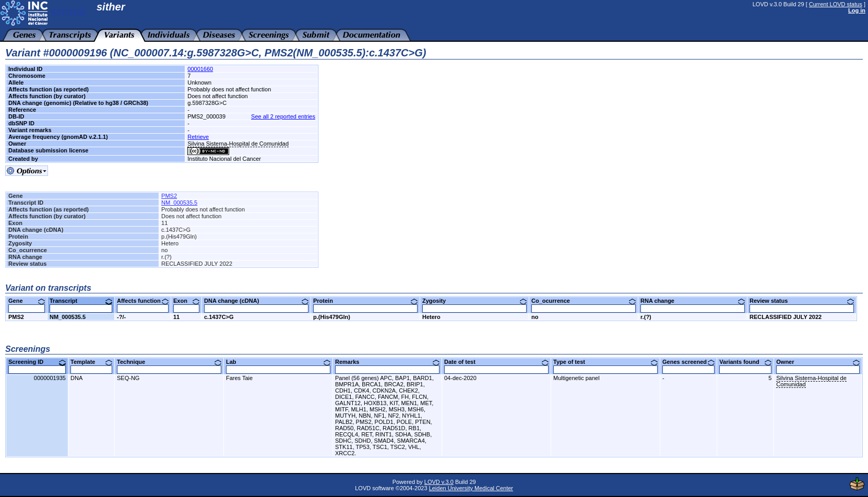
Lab (278, 362)
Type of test (605, 362)
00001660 (200, 69)
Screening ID (37, 362)
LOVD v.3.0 (439, 482)
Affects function (143, 301)
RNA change (693, 301)
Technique (169, 362)
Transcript (81, 301)
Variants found (745, 362)
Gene (27, 301)
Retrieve (198, 137)
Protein (365, 301)
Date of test (496, 362)
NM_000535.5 (179, 203)
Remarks (387, 362)
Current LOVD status (836, 4)
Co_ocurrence (584, 301)
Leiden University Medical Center (471, 488)
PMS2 (169, 196)
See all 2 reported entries (283, 116)
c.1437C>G (219, 317)
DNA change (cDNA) (256, 301)
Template (91, 362)
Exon (186, 301)
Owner (818, 362)
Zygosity (474, 301)
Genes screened (688, 362)
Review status (802, 301)
